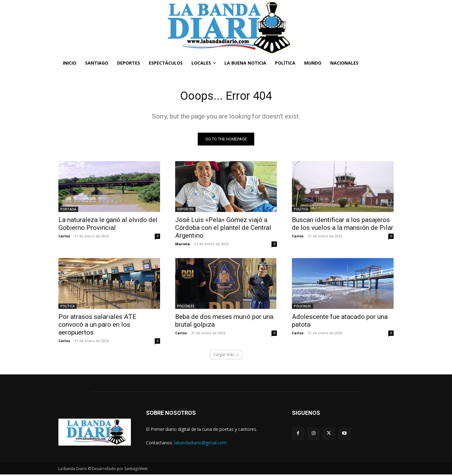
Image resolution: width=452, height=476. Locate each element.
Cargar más (226, 356)
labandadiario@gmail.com (200, 444)
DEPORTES (185, 211)
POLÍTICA (301, 211)
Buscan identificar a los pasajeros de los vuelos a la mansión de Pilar (343, 225)
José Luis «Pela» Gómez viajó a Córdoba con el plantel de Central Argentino (223, 229)
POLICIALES (186, 308)
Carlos (64, 238)
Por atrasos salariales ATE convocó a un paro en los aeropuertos (97, 326)
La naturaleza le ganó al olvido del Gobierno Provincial (108, 225)
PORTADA (68, 211)
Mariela (183, 245)
